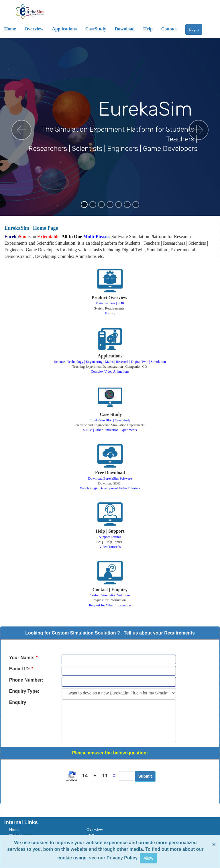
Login (194, 29)
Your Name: (23, 658)
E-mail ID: (21, 669)
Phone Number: (26, 680)
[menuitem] (42, 830)
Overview (34, 29)
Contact (169, 29)
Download (125, 29)
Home (14, 830)
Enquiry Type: (24, 691)
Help (148, 29)
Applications (64, 29)
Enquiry (18, 702)
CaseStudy (96, 29)
